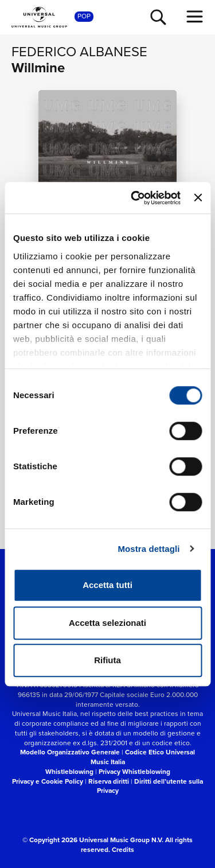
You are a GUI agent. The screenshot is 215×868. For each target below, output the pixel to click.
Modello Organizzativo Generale (70, 752)
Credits (123, 850)
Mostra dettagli (148, 549)
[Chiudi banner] (198, 198)
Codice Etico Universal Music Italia (143, 757)
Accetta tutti (107, 585)
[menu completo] (195, 17)
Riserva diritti (109, 781)
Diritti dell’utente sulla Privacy (150, 786)
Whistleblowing (69, 772)
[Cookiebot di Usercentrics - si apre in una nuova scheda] (135, 198)
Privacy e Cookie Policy (48, 781)
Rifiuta (107, 660)
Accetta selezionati (107, 623)
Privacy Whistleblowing (134, 772)
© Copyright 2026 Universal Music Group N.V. (93, 840)
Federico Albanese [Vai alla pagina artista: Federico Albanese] (79, 52)
